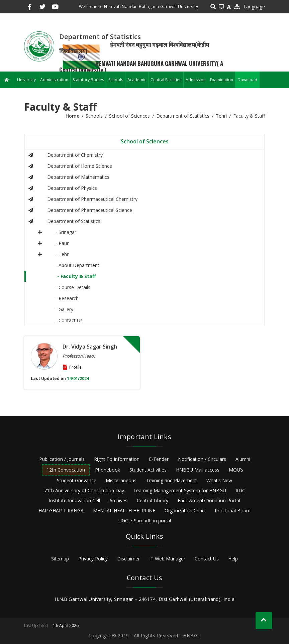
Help (233, 559)
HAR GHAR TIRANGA (61, 510)
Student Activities (148, 470)
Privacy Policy (93, 559)
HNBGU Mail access (198, 470)
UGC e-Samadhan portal (145, 521)
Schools (116, 80)
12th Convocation (66, 470)
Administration (54, 80)
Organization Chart (185, 510)
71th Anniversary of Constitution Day (84, 490)
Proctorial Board (233, 510)
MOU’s (236, 470)
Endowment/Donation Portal (209, 500)
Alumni (243, 459)
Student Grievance (77, 480)
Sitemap (60, 559)
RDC (240, 490)
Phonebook (108, 470)
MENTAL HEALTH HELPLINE (124, 510)
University (26, 80)
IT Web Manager (167, 559)
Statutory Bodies (88, 80)
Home (72, 116)
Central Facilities (166, 80)
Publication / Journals (62, 459)
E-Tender (159, 459)
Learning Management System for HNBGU (180, 490)
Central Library (153, 500)
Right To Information (117, 459)
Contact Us (207, 559)
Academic (137, 80)
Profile (75, 367)
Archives (118, 500)
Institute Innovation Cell (74, 500)
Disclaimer (128, 559)
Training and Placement (171, 480)
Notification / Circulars (202, 459)
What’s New (219, 480)
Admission (196, 80)
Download (247, 80)
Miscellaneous (121, 480)
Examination (222, 80)
